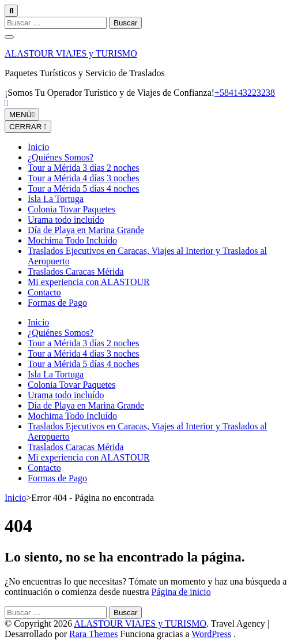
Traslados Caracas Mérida (76, 272)
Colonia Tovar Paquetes (71, 209)
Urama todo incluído (66, 220)
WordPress (211, 634)
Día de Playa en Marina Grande (86, 230)
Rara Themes (94, 634)
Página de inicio (181, 592)
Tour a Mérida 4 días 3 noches (84, 178)
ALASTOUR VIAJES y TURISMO (71, 53)
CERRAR (28, 127)
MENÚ (22, 115)
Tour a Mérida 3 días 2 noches (84, 168)
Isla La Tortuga (56, 199)
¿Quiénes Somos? (61, 157)
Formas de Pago (57, 303)
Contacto (44, 292)
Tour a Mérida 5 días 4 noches (84, 188)
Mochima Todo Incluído (72, 240)
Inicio (38, 147)
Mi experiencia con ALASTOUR (89, 282)
